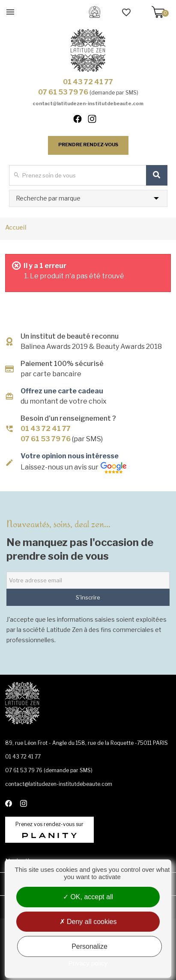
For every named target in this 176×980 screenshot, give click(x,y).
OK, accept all (88, 897)
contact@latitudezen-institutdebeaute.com (88, 103)
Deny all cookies (88, 922)
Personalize (89, 946)
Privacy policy (88, 963)
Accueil (16, 227)
